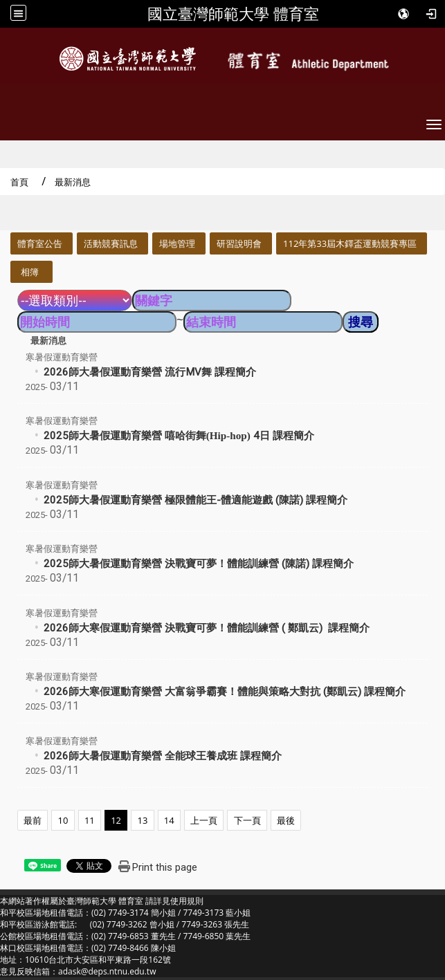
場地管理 (177, 243)
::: (4, 240)
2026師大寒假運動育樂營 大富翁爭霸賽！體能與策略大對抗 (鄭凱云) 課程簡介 (225, 692)
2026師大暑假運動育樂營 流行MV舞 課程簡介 (150, 372)
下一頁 (247, 820)
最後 (286, 820)
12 (116, 820)
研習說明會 (239, 243)
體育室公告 (40, 243)
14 (169, 820)
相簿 (30, 272)
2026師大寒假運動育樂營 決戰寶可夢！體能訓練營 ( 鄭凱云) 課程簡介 (207, 628)
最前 (33, 820)
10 (63, 820)
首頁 (19, 182)
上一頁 (204, 820)
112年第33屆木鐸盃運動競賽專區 (350, 243)
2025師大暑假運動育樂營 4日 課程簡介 (179, 436)
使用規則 (187, 901)
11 (90, 820)
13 (143, 820)
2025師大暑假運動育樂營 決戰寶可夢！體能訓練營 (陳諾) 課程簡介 (199, 564)
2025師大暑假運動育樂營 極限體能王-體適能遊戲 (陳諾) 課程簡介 (196, 500)
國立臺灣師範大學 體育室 (233, 14)
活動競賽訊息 (111, 243)
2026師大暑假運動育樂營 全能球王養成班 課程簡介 (163, 756)
